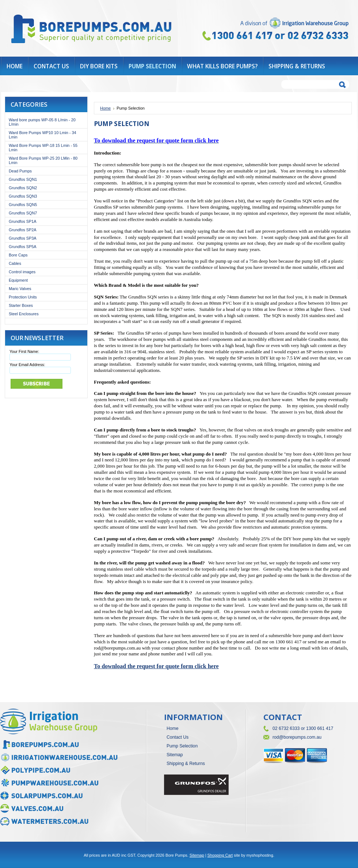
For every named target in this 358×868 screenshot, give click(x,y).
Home (105, 108)
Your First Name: (24, 351)
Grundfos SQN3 (23, 196)
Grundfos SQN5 (23, 205)
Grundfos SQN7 (23, 213)
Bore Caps (18, 255)
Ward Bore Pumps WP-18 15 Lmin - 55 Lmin (43, 148)
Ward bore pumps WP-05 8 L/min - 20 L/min (42, 122)
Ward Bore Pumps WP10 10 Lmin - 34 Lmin (43, 135)
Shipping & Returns (186, 764)
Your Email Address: (27, 365)
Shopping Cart (220, 855)
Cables (15, 263)
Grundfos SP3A (23, 238)
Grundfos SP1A (23, 221)
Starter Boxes (21, 305)
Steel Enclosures (24, 314)
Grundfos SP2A (23, 230)
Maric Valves (20, 289)
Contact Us (178, 737)
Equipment (18, 280)
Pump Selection (182, 746)
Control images (22, 272)
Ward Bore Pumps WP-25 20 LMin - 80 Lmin (43, 160)
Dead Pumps (20, 171)
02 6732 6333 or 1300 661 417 (303, 728)
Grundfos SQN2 (23, 188)
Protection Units (23, 297)
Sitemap (175, 755)
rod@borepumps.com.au (297, 737)
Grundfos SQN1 (23, 179)
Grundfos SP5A (23, 247)
